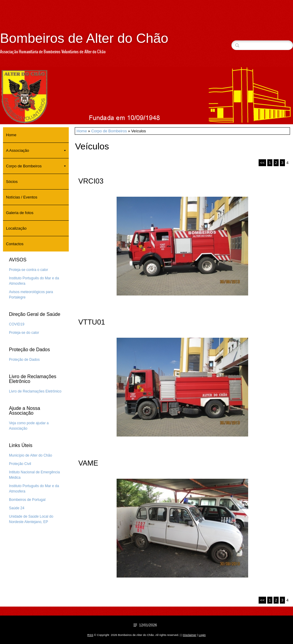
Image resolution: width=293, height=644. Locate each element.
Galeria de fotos (20, 213)
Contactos (15, 244)
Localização (16, 228)
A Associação (36, 150)
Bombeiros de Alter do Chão (84, 38)
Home (82, 131)
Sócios (12, 182)
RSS (90, 635)
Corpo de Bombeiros (109, 131)
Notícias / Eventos (22, 197)
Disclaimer (190, 635)
